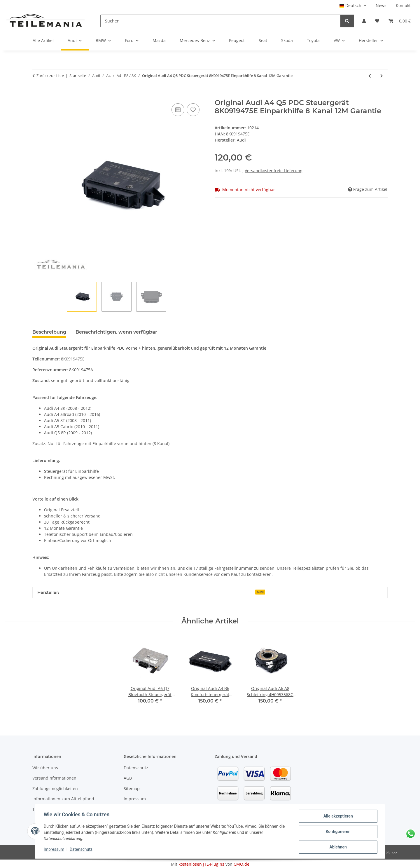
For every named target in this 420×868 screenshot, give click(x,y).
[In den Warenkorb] (37, 95)
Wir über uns (45, 768)
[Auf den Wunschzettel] (193, 110)
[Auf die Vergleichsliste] (178, 110)
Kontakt (403, 5)
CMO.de (242, 864)
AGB (128, 778)
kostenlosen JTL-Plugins (201, 864)
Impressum (55, 850)
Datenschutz (82, 850)
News (381, 5)
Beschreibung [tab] (49, 332)
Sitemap (132, 788)
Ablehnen (337, 847)
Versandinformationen (54, 778)
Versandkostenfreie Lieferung (274, 171)
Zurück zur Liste (50, 76)
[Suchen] (220, 21)
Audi (260, 592)
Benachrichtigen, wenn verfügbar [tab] (116, 332)
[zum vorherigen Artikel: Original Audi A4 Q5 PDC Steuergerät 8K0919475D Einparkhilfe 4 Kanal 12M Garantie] (370, 76)
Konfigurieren (337, 832)
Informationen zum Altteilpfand (63, 799)
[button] (364, 21)
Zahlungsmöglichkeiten (55, 788)
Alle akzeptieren (337, 817)
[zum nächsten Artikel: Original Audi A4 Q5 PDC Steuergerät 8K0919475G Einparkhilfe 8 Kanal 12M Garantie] (382, 76)
